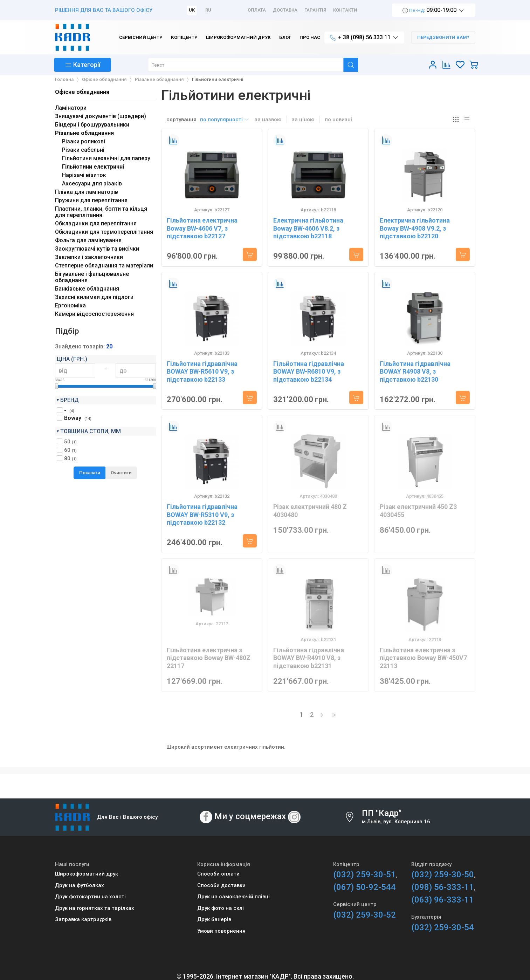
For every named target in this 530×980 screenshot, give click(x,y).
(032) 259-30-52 (364, 915)
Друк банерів (214, 919)
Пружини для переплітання (91, 200)
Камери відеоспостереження (94, 314)
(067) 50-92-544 (364, 887)
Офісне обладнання (82, 92)
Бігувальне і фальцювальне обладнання (92, 277)
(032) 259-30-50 (443, 874)
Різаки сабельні (83, 150)
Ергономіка (70, 305)
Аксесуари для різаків (92, 183)
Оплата (257, 10)
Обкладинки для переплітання (96, 223)
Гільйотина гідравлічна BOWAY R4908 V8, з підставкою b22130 (415, 372)
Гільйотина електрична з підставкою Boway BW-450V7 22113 (423, 658)
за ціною (303, 120)
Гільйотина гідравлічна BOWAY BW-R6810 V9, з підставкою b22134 (309, 372)
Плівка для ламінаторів (87, 192)
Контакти (345, 10)
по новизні (338, 120)
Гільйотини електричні (93, 167)
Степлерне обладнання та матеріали (104, 266)
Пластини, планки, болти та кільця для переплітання (101, 212)
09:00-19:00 (434, 10)
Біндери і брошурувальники (92, 125)
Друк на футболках (80, 885)
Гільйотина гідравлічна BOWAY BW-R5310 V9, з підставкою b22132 (202, 515)
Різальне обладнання (84, 133)
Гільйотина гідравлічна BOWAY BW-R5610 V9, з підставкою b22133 (202, 372)
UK (192, 10)
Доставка (285, 10)
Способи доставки (221, 885)
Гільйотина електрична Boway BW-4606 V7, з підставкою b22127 (202, 228)
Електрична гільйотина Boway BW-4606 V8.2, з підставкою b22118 (308, 228)
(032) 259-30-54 (443, 927)
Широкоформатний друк (87, 874)
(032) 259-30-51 (364, 874)
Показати (90, 473)
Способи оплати (218, 874)
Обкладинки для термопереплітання (104, 232)
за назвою (268, 120)
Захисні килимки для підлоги (94, 297)
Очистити (121, 473)
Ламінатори (71, 108)
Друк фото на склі (221, 908)
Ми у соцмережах (250, 816)
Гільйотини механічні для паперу (106, 158)
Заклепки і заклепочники (89, 257)
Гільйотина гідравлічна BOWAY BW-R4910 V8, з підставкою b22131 (309, 658)
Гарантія (315, 10)
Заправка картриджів (83, 919)
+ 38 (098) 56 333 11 (364, 38)
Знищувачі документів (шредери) (101, 116)
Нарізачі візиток (84, 175)
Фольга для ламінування (88, 240)
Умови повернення (221, 931)
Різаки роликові (84, 141)
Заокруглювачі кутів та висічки (97, 249)
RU (208, 10)
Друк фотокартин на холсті (90, 897)
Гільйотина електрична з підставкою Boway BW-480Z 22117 (209, 658)
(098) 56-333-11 (443, 887)
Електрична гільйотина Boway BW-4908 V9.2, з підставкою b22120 (415, 228)
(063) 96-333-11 (443, 900)
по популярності (225, 120)
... (105, 367)
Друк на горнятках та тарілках (95, 908)
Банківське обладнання (87, 289)
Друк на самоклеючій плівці (233, 897)
